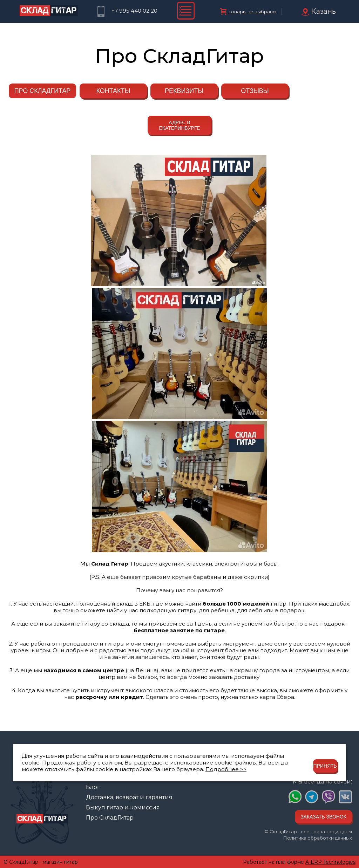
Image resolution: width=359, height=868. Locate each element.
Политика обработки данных (318, 838)
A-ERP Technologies (330, 862)
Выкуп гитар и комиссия (123, 807)
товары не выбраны (252, 12)
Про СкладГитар (110, 818)
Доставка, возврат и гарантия (129, 797)
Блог (93, 787)
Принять (325, 766)
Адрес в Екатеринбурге (179, 125)
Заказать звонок (323, 817)
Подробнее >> (226, 769)
